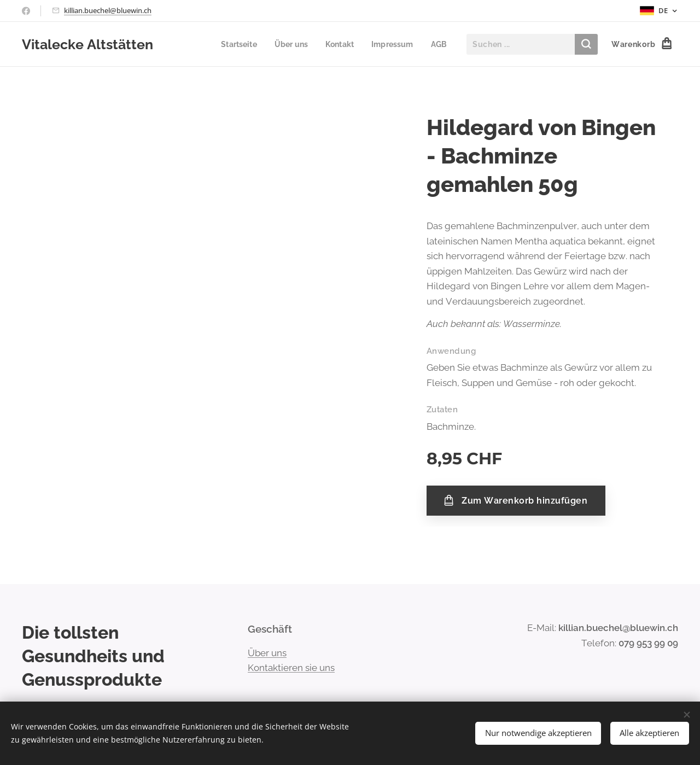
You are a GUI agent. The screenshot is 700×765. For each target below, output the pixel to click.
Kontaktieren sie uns (291, 668)
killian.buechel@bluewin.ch (108, 10)
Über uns (267, 652)
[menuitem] (224, 44)
